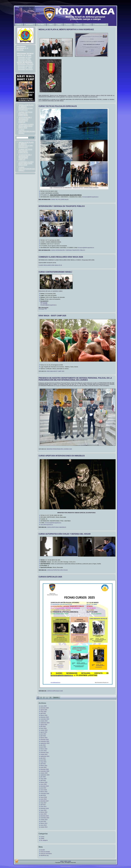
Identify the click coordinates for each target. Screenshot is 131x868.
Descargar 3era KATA (25, 69)
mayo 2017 (43, 803)
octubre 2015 (44, 820)
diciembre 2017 (45, 801)
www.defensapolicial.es (47, 525)
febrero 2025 (44, 715)
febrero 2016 (44, 812)
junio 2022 (43, 747)
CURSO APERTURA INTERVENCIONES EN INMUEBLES (62, 456)
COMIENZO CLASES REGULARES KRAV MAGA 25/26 (26, 126)
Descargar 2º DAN (24, 59)
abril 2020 (43, 780)
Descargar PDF (43, 309)
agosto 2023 (44, 732)
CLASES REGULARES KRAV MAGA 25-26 (50, 265)
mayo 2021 (43, 762)
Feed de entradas (45, 852)
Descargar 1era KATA (25, 66)
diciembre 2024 (45, 717)
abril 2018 (43, 795)
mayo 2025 (43, 712)
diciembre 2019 (45, 786)
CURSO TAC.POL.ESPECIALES (60, 199)
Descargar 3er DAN (25, 61)
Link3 (69, 861)
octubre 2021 (44, 754)
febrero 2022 (44, 749)
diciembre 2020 (45, 769)
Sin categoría (44, 840)
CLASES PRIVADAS (100, 25)
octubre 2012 (44, 827)
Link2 (65, 861)
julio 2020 (43, 777)
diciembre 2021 (45, 753)
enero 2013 (44, 825)
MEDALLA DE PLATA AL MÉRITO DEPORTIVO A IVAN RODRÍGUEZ (26, 107)
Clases (51, 25)
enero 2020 (44, 784)
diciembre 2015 (45, 816)
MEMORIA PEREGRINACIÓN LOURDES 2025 (59, 449)
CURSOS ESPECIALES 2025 (50, 577)
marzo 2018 (44, 797)
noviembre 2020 (45, 771)
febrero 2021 (44, 766)
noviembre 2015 (45, 818)
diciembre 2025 (45, 708)
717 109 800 (44, 304)
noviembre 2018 (45, 794)
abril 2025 (43, 713)
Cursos (42, 837)
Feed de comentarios (46, 854)
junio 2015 (43, 821)
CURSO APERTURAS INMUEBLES (56, 527)
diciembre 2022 (45, 740)
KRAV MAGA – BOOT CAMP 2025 (52, 316)
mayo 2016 (43, 810)
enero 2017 (44, 807)
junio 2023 (43, 734)
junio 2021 (43, 760)
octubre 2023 (44, 730)
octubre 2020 (44, 773)
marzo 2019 (44, 790)
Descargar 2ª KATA (25, 68)
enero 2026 (44, 706)
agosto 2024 (44, 725)
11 (50, 697)
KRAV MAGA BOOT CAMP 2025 (55, 371)
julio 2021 (43, 758)
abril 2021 (43, 764)
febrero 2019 (44, 792)
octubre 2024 (44, 721)
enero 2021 (44, 767)
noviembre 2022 (45, 741)
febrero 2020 (44, 782)
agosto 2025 (44, 710)
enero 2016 (44, 814)
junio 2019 (43, 788)
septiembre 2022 (45, 743)
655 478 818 (44, 302)
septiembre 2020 (45, 775)
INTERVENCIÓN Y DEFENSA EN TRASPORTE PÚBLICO (25, 120)
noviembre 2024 (45, 719)
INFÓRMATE (30, 25)
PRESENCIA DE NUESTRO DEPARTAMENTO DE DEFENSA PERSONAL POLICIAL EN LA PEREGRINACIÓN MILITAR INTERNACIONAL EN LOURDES (75, 379)
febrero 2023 (44, 738)
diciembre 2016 (45, 808)
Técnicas (68, 25)
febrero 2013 (44, 823)
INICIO (19, 25)
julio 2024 (43, 726)
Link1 (62, 861)
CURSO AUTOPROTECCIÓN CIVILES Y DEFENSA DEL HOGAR (65, 534)
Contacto (78, 25)
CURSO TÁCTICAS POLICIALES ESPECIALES (25, 114)
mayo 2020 (43, 779)
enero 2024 (44, 728)
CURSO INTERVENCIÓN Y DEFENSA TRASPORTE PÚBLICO (68, 250)
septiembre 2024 (45, 723)
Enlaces (88, 25)
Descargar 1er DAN (25, 57)
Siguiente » (56, 697)
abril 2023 (43, 736)
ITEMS (42, 838)
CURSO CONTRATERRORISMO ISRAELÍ (27, 131)
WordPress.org (44, 855)
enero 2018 (44, 799)
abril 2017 (43, 805)
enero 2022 (44, 751)
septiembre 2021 (45, 756)
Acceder (43, 850)
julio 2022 (43, 745)
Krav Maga (41, 25)
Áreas (59, 25)
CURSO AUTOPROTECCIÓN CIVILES (57, 570)
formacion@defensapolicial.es (90, 197)
